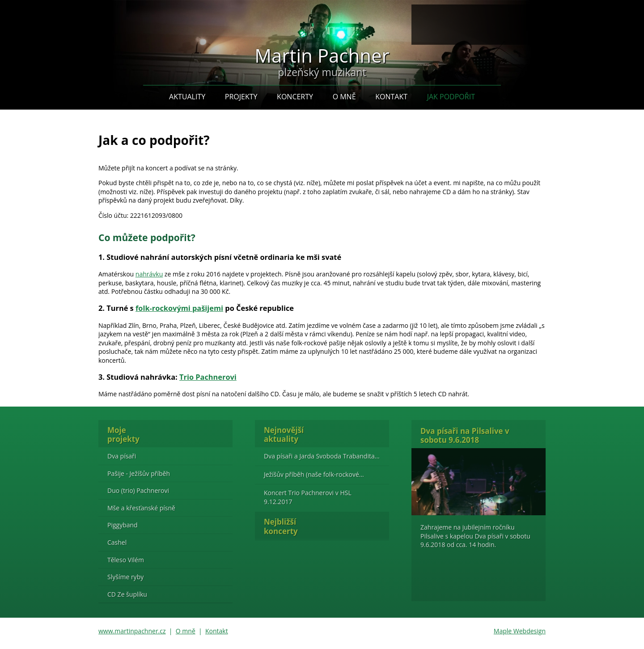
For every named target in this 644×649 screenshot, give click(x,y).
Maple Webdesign (520, 631)
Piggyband (123, 525)
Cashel (117, 542)
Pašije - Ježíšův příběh (139, 473)
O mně (344, 97)
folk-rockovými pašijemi (179, 308)
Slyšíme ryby (125, 577)
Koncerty (295, 97)
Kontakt (391, 97)
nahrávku (149, 274)
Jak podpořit (451, 97)
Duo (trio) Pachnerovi (138, 490)
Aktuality (187, 97)
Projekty (241, 97)
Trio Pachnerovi (208, 377)
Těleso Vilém (126, 560)
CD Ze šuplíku (127, 594)
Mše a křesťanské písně (141, 508)
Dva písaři (122, 456)
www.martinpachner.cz (132, 631)
